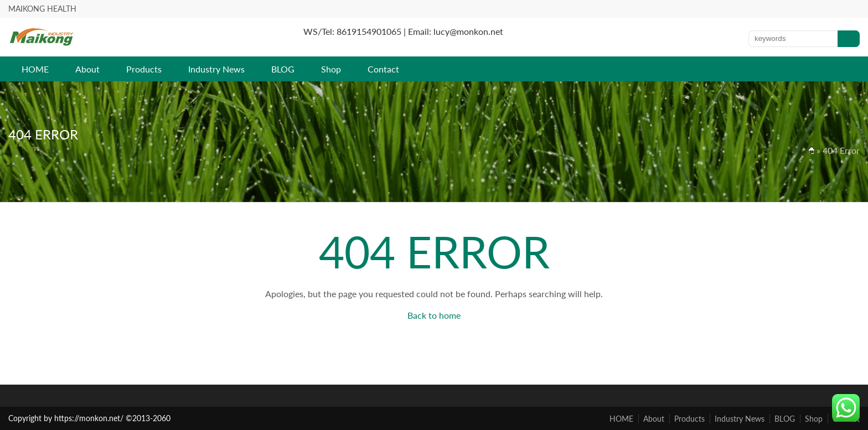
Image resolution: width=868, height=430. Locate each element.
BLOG (283, 69)
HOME (35, 69)
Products (144, 69)
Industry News (216, 69)
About (87, 69)
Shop (331, 69)
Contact (383, 69)
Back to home (434, 315)
